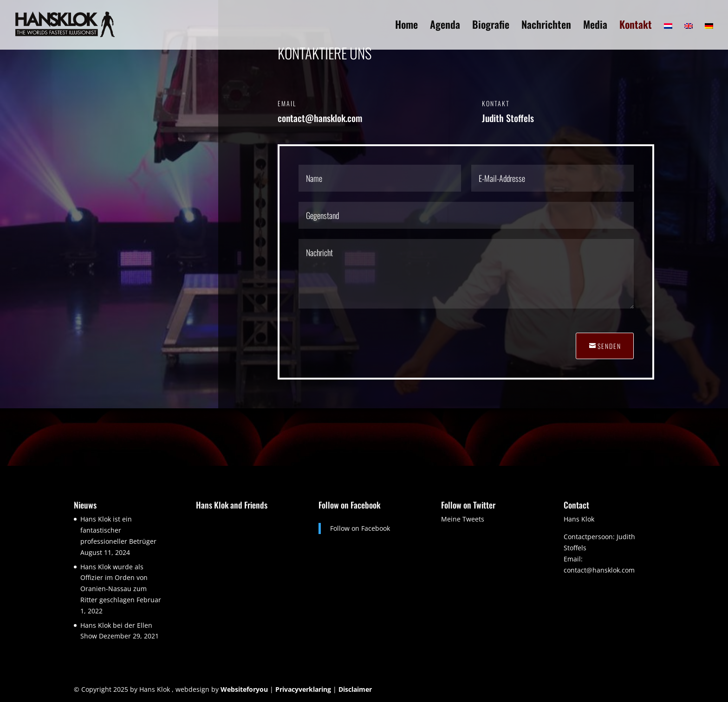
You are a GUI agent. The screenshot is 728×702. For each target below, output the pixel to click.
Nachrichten (546, 26)
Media (595, 26)
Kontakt (636, 26)
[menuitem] (668, 35)
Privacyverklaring (303, 689)
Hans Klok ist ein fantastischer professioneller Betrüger (118, 530)
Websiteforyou (244, 689)
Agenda (445, 26)
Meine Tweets (463, 519)
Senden (609, 346)
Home (406, 26)
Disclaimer (355, 689)
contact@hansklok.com (599, 570)
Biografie (491, 26)
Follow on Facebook (349, 505)
